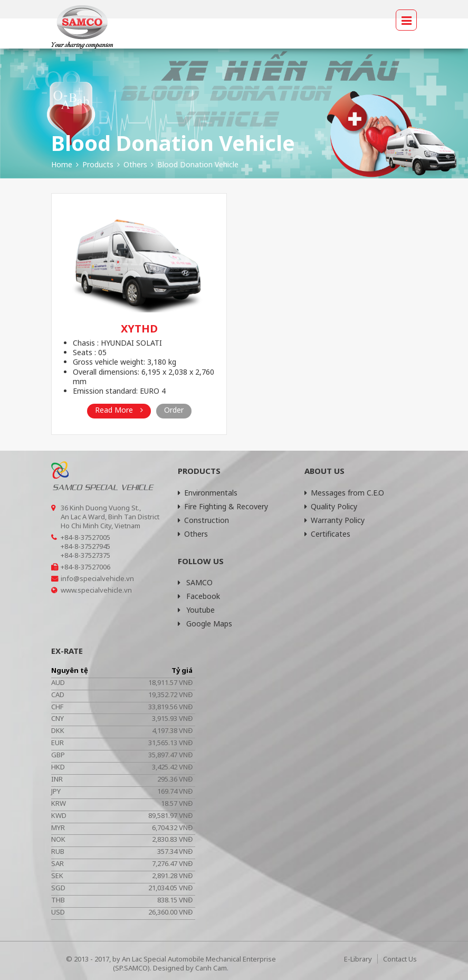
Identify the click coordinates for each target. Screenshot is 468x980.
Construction (203, 520)
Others (193, 534)
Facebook (199, 596)
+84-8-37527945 (85, 546)
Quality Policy (331, 506)
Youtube (196, 610)
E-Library (358, 959)
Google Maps (205, 624)
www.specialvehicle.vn (96, 590)
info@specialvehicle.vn (97, 578)
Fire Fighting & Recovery (223, 506)
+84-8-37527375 (85, 555)
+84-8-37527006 (85, 567)
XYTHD (139, 329)
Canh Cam (211, 968)
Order (174, 410)
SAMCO (195, 582)
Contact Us (400, 959)
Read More (119, 410)
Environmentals (208, 493)
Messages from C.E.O (344, 493)
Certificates (327, 534)
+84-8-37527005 (85, 537)
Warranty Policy (335, 520)
